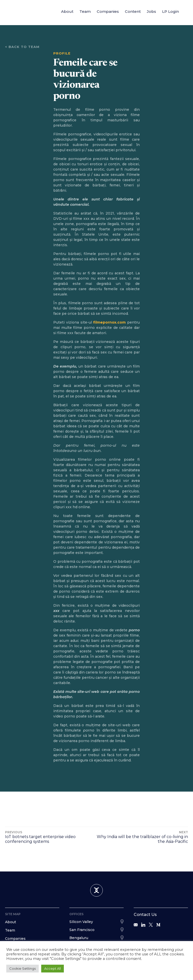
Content (133, 11)
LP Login (171, 11)
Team (85, 11)
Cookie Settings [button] (22, 968)
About (67, 11)
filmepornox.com (109, 322)
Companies (108, 11)
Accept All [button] (53, 968)
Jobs (151, 11)
